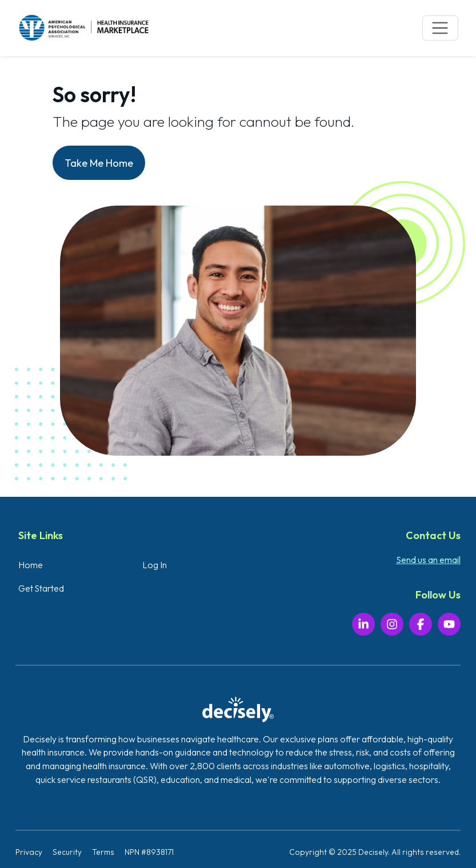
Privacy (29, 852)
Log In (155, 565)
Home (31, 565)
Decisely (373, 852)
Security (67, 852)
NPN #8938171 (149, 852)
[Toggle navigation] (440, 28)
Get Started (41, 588)
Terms (103, 852)
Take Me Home (99, 163)
